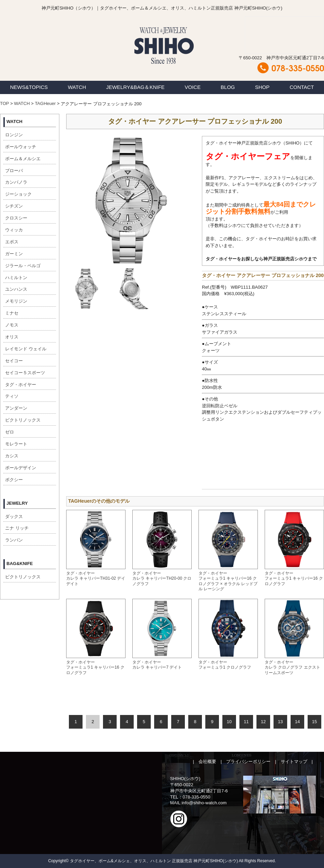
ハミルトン (16, 278)
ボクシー (14, 480)
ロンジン (14, 135)
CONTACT (302, 87)
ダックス (14, 516)
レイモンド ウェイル (26, 349)
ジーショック (18, 194)
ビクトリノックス (23, 420)
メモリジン (16, 301)
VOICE (193, 87)
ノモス (12, 325)
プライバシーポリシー (248, 762)
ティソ (12, 396)
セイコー (14, 361)
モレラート (16, 444)
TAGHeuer (45, 103)
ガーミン (14, 254)
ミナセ (12, 313)
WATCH (77, 87)
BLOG (228, 87)
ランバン (14, 540)
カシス (12, 456)
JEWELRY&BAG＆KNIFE (135, 87)
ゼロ (10, 432)
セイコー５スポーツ (25, 373)
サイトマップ (294, 762)
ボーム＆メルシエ (23, 159)
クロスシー (16, 218)
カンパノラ (16, 182)
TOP (4, 103)
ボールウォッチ (21, 147)
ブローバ (14, 171)
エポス (12, 242)
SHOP (262, 87)
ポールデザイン (21, 468)
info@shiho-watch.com (204, 803)
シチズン (14, 206)
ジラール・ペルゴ (23, 266)
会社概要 (207, 762)
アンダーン (16, 408)
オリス (12, 337)
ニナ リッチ (17, 528)
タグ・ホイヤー (21, 385)
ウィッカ (14, 230)
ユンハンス (16, 289)
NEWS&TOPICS (29, 87)
